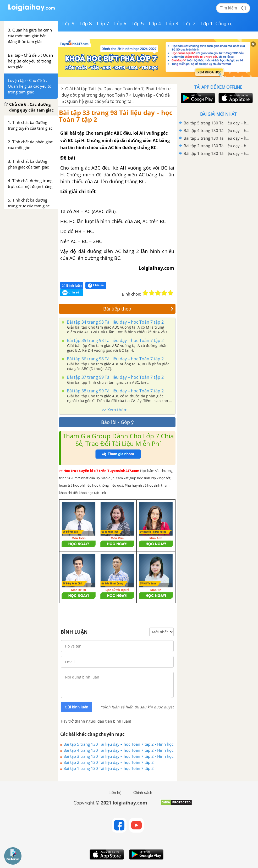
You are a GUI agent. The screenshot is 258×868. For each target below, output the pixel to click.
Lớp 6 (120, 24)
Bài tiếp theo (138, 309)
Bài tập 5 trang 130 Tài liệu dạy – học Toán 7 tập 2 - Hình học (118, 744)
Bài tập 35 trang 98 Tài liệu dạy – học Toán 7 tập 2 (115, 340)
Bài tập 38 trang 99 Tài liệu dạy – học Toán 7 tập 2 (115, 391)
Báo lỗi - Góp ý (117, 422)
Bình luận (72, 285)
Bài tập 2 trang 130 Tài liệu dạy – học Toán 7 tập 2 (109, 762)
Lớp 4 (155, 24)
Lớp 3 (172, 24)
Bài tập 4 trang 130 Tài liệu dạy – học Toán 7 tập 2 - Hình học (118, 750)
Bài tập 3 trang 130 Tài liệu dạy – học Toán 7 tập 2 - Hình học (118, 756)
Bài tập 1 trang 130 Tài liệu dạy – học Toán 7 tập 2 (109, 768)
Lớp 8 (86, 24)
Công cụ (224, 24)
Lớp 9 (68, 24)
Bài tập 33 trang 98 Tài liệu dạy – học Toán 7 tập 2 (116, 116)
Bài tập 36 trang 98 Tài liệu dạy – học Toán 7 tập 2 (115, 359)
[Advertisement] (218, 195)
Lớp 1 (207, 24)
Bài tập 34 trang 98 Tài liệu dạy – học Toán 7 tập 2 (115, 322)
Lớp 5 (138, 24)
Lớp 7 (103, 24)
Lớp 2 (190, 24)
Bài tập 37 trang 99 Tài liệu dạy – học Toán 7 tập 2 (115, 377)
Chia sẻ (96, 285)
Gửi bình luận (76, 707)
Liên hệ (115, 793)
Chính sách (143, 793)
